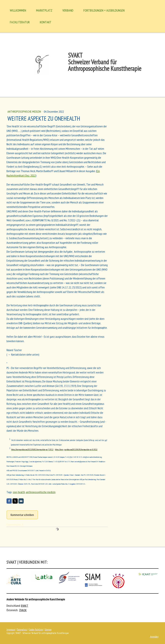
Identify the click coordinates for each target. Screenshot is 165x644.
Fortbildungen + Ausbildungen (104, 10)
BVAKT (25, 606)
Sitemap (48, 630)
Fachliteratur (20, 22)
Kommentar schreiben (22, 515)
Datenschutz (22, 630)
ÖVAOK (23, 610)
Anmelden (154, 637)
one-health (19, 492)
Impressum (11, 630)
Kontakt (46, 22)
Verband (68, 10)
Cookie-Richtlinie (36, 630)
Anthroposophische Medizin (24, 111)
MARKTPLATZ (44, 10)
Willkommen (18, 10)
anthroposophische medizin (41, 492)
